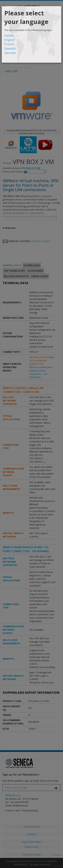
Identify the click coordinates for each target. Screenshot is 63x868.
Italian (9, 35)
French (9, 44)
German (10, 53)
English (10, 40)
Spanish (10, 48)
